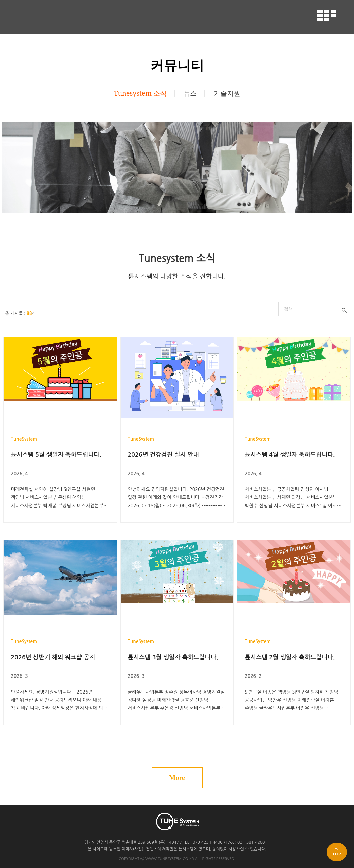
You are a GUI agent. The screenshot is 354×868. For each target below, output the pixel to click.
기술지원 (227, 93)
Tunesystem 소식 (140, 93)
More (177, 778)
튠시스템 (41, 17)
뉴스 (190, 93)
